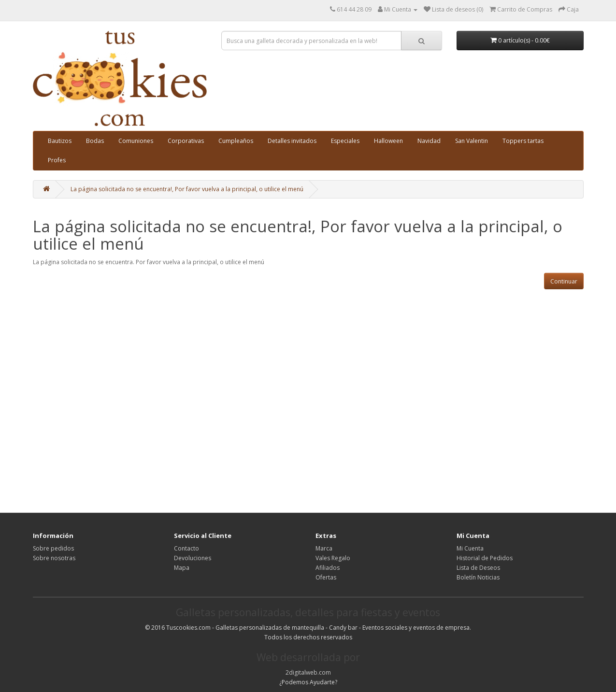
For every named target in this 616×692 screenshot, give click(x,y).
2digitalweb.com (308, 672)
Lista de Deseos (478, 568)
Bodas (95, 141)
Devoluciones (193, 558)
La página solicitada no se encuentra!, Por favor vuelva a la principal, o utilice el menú (187, 189)
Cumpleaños (236, 141)
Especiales (345, 141)
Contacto (186, 548)
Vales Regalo (333, 558)
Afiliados (328, 568)
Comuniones (136, 141)
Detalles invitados (292, 141)
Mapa (182, 568)
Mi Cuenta (470, 548)
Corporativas (186, 141)
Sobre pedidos (53, 548)
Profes (57, 160)
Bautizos (60, 141)
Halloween (388, 141)
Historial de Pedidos (485, 558)
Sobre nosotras (54, 558)
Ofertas (326, 577)
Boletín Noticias (478, 577)
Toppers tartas (523, 141)
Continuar (564, 281)
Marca (324, 548)
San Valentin (472, 141)
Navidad (429, 141)
